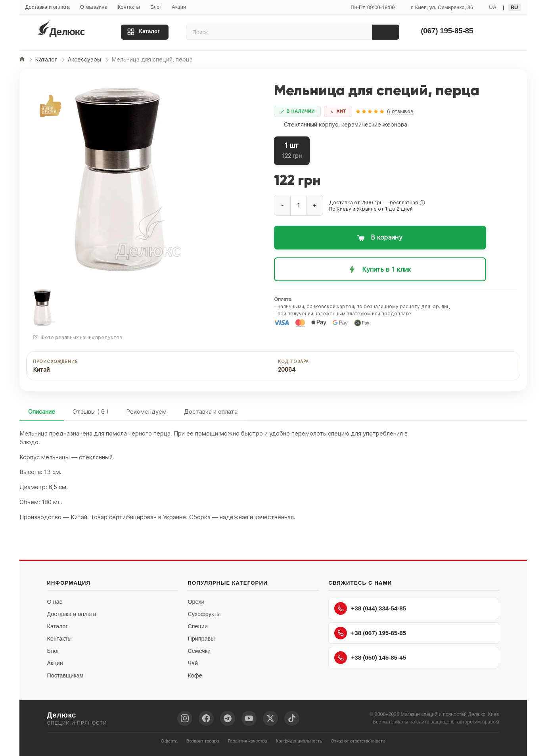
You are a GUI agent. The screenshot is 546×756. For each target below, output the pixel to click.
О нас (55, 602)
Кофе (195, 675)
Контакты (129, 7)
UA (493, 7)
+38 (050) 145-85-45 (370, 658)
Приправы (201, 639)
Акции (179, 7)
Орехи (196, 602)
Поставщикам (65, 675)
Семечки (199, 651)
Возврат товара (203, 741)
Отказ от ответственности (358, 741)
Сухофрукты (204, 614)
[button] (422, 203)
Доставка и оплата (48, 7)
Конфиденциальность (299, 741)
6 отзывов (400, 111)
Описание (42, 412)
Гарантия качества (247, 741)
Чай (193, 663)
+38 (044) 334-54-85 (370, 608)
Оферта (169, 741)
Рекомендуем (146, 412)
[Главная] (22, 60)
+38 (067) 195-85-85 (370, 633)
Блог (156, 7)
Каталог (149, 31)
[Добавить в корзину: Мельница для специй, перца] (380, 238)
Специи (198, 626)
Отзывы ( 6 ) (91, 412)
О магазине (94, 7)
